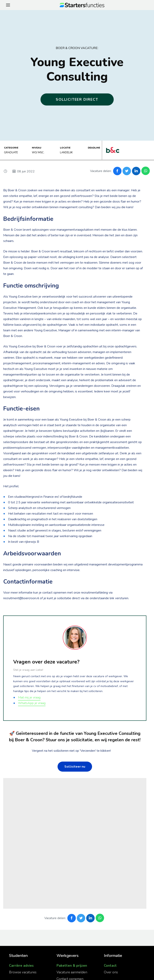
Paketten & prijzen (72, 966)
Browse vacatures (23, 972)
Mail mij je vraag (29, 697)
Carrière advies (21, 966)
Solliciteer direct (77, 99)
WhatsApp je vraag (32, 703)
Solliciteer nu (75, 767)
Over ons (111, 972)
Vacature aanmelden (72, 972)
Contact (110, 966)
